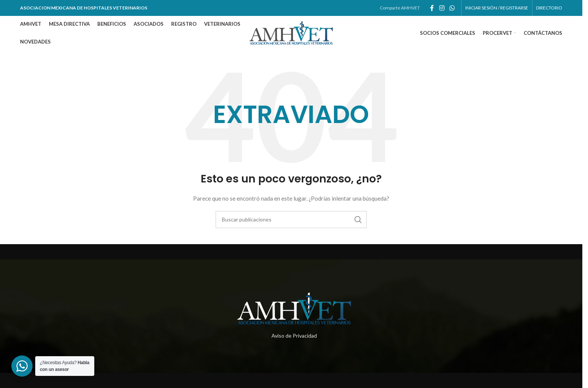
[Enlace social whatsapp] (452, 8)
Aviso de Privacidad (294, 336)
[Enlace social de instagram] (442, 8)
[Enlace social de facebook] (432, 8)
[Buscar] (291, 220)
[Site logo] (291, 32)
